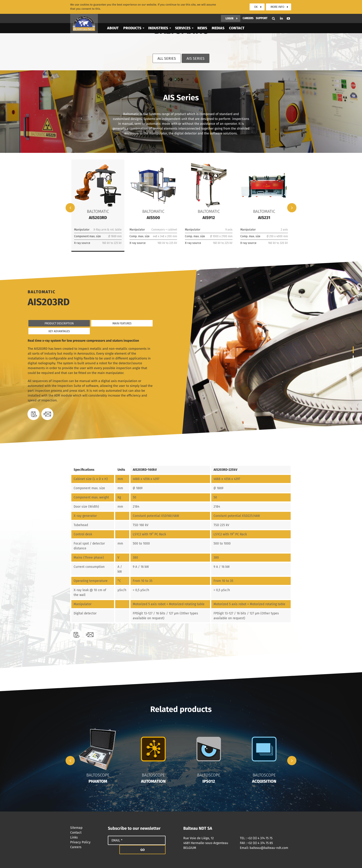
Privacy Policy (87, 842)
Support (262, 17)
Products (132, 27)
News (202, 27)
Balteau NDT (84, 22)
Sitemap (87, 828)
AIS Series (196, 58)
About (113, 27)
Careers (248, 17)
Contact (237, 27)
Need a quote (47, 414)
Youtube (288, 17)
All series (167, 58)
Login (229, 17)
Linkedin (281, 17)
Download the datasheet (33, 414)
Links (87, 837)
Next (292, 208)
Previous (70, 208)
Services (183, 27)
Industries (158, 27)
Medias (218, 27)
